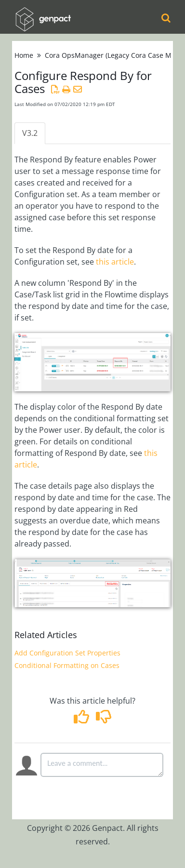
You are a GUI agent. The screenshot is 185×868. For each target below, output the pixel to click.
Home (24, 55)
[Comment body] (102, 765)
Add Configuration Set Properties (67, 653)
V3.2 (30, 133)
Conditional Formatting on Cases (67, 665)
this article (115, 262)
